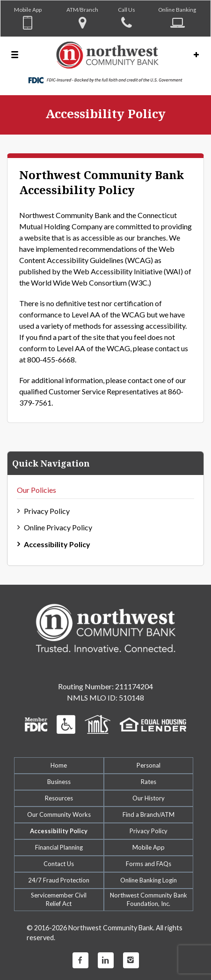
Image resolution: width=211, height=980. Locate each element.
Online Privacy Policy (58, 527)
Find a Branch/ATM (149, 814)
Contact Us (59, 864)
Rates (149, 782)
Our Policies (36, 490)
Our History (149, 798)
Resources (59, 798)
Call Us (127, 9)
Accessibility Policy (57, 544)
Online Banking (177, 9)
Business (59, 782)
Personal (149, 765)
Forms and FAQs (149, 864)
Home (59, 765)
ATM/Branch (82, 9)
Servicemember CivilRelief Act (59, 899)
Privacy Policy (47, 511)
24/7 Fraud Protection (59, 880)
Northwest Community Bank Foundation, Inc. (149, 899)
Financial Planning (59, 847)
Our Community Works (59, 814)
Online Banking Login (149, 880)
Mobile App (28, 9)
